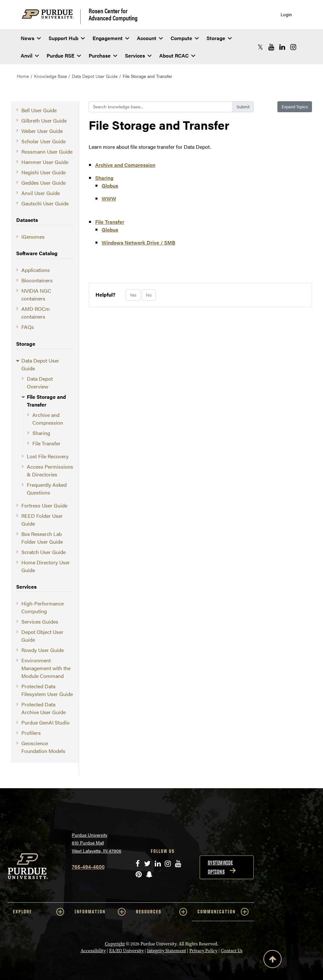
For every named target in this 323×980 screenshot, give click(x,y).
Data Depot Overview (40, 382)
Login (286, 14)
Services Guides (40, 621)
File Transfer (46, 443)
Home (23, 76)
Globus (110, 185)
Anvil (30, 55)
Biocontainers (37, 280)
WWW (109, 198)
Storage (219, 38)
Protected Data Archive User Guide (44, 708)
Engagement (111, 38)
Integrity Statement (167, 951)
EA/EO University (126, 951)
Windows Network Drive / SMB (139, 242)
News (31, 38)
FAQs (28, 327)
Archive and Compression (48, 419)
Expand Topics (295, 107)
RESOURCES (161, 912)
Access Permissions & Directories (50, 470)
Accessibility (93, 951)
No (149, 295)
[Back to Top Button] (273, 960)
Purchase (103, 55)
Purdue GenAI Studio (45, 722)
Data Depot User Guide (95, 76)
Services (138, 55)
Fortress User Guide (44, 505)
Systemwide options (220, 867)
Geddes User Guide (44, 183)
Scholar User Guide (44, 141)
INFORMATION (100, 912)
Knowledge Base (50, 76)
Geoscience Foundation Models (43, 747)
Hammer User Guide (45, 162)
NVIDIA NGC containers (36, 294)
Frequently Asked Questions (47, 489)
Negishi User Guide (44, 172)
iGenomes (33, 237)
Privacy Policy (203, 951)
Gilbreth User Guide (44, 120)
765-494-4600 (88, 867)
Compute (185, 38)
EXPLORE (39, 912)
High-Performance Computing (43, 607)
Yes (133, 295)
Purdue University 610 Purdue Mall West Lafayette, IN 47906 (97, 843)
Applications (36, 270)
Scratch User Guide (44, 552)
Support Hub (67, 38)
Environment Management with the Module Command (46, 668)
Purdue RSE (64, 55)
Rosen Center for (113, 14)
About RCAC (177, 55)
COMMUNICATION (223, 912)
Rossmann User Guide (47, 152)
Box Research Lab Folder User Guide (42, 538)
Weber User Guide (42, 131)
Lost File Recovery (48, 456)
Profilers (31, 733)
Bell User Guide (39, 110)
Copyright (115, 944)
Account (150, 38)
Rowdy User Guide (43, 650)
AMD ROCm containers (36, 313)
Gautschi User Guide (45, 203)
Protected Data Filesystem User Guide (47, 690)
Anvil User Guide (41, 193)
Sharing (41, 433)
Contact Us (232, 951)
